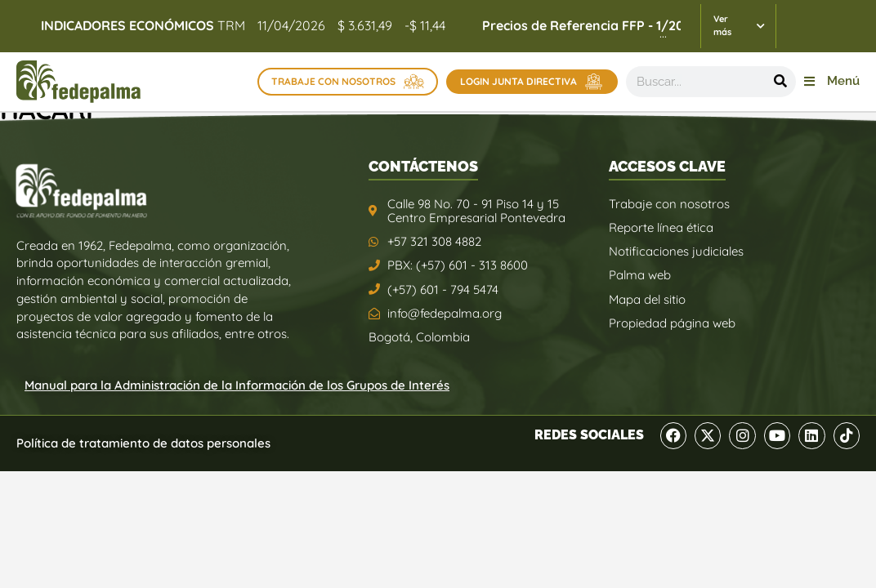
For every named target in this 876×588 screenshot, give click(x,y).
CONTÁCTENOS (423, 166)
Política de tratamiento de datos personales (143, 443)
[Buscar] (780, 82)
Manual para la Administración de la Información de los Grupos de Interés (237, 385)
